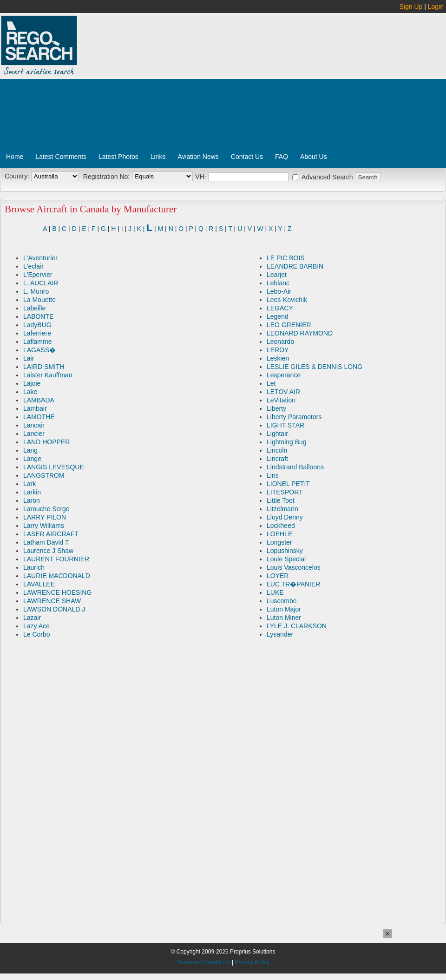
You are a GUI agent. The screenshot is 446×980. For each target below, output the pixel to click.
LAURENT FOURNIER (56, 559)
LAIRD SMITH (44, 367)
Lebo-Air (279, 291)
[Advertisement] (259, 85)
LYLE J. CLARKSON (297, 626)
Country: (17, 176)
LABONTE (38, 316)
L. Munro (36, 291)
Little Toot (281, 500)
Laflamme (37, 342)
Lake (30, 392)
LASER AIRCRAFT (51, 534)
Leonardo (280, 342)
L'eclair (33, 266)
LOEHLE (279, 534)
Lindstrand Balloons (295, 467)
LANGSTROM (44, 475)
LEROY (278, 350)
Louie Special (286, 559)
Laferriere (37, 333)
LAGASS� (39, 350)
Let (271, 383)
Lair (29, 358)
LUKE (275, 592)
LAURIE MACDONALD (57, 576)
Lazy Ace (36, 626)
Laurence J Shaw (48, 551)
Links (158, 157)
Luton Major (284, 609)
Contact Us (247, 157)
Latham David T (46, 542)
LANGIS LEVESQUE (54, 467)
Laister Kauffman (48, 375)
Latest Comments (61, 157)
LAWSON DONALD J (54, 609)
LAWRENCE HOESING (57, 592)
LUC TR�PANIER (293, 584)
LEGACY (280, 308)
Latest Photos (118, 157)
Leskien (278, 358)
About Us (314, 157)
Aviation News (198, 157)
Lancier (34, 434)
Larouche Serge (46, 509)
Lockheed (281, 526)
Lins (273, 475)
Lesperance (284, 375)
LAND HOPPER (46, 442)
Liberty (276, 408)
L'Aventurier (40, 258)
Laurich (34, 567)
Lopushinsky (285, 551)
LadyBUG (37, 325)
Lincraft (277, 459)
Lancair (34, 425)
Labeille (34, 308)
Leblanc (278, 283)
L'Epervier (38, 275)
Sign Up (411, 7)
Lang (30, 450)
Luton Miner (284, 618)
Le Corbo (37, 634)
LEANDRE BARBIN (295, 266)
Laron (32, 500)
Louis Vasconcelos (294, 567)
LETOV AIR (283, 392)
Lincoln (277, 450)
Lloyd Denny (285, 517)
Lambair (35, 408)
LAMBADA (39, 400)
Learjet (277, 275)
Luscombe (282, 601)
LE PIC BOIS (286, 258)
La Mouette (39, 300)
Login (436, 7)
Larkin (32, 492)
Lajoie (32, 383)
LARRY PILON (45, 517)
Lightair (277, 434)
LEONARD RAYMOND (300, 333)
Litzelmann (282, 509)
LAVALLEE (39, 584)
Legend (278, 316)
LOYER (278, 576)
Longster (279, 542)
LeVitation (281, 400)
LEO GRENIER (289, 325)
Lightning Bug (287, 442)
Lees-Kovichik (287, 300)
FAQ (282, 157)
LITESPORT (285, 492)
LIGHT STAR (285, 425)
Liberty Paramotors (294, 417)
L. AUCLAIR (41, 283)
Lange (32, 459)
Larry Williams (44, 526)
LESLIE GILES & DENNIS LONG (315, 367)
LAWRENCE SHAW (52, 601)
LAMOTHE (39, 417)
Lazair (32, 618)
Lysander (280, 634)
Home (15, 157)
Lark (30, 484)
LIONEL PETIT (288, 484)
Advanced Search (327, 177)
